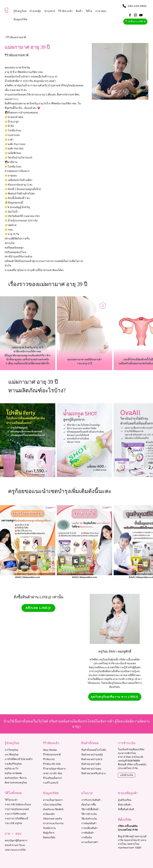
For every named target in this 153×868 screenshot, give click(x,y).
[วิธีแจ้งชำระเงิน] (96, 819)
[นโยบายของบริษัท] (57, 805)
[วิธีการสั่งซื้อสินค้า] (96, 809)
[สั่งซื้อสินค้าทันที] (132, 809)
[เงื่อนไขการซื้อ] (96, 805)
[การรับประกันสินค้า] (96, 800)
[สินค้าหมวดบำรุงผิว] (97, 764)
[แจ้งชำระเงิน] (127, 775)
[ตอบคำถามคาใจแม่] (19, 845)
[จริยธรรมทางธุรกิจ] (57, 819)
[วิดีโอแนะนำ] (19, 800)
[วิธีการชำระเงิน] (96, 814)
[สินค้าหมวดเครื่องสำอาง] (97, 773)
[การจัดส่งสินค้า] (96, 823)
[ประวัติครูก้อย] (19, 755)
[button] (20, 11)
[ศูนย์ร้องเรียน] (132, 800)
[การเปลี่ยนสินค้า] (96, 828)
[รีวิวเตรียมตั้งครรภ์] (57, 778)
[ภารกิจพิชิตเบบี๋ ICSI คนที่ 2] (19, 759)
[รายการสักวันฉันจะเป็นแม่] (19, 805)
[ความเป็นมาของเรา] (57, 800)
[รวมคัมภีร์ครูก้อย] (19, 764)
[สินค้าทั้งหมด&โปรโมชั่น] (97, 750)
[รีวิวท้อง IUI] (57, 759)
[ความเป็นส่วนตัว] (96, 842)
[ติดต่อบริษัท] (57, 838)
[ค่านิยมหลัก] (57, 814)
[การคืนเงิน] (96, 838)
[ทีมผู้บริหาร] (57, 833)
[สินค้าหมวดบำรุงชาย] (97, 759)
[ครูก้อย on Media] (19, 773)
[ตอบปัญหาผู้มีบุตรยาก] (19, 840)
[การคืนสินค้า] (96, 833)
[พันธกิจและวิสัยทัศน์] (57, 809)
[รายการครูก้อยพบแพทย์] (19, 809)
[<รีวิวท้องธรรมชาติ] (23, 37)
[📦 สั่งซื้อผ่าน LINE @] (135, 22)
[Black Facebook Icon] (130, 15)
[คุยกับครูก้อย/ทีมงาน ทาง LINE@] (115, 697)
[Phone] (124, 6)
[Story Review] (57, 750)
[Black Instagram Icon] (135, 15)
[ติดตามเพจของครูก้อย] (19, 783)
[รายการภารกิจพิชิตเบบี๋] (19, 819)
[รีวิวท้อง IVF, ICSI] (57, 764)
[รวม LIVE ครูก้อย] (19, 823)
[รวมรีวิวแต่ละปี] (57, 783)
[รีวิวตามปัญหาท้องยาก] (57, 769)
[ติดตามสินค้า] (132, 805)
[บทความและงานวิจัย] (19, 850)
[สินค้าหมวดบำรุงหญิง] (97, 755)
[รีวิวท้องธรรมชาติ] (57, 755)
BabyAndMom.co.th (99, 667)
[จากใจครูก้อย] (19, 750)
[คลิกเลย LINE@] (38, 608)
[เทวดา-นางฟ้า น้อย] (57, 773)
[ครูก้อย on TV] (19, 769)
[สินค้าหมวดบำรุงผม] (97, 769)
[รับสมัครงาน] (57, 828)
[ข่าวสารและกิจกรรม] (57, 823)
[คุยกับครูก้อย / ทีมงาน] (19, 778)
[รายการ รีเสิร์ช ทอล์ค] (19, 814)
